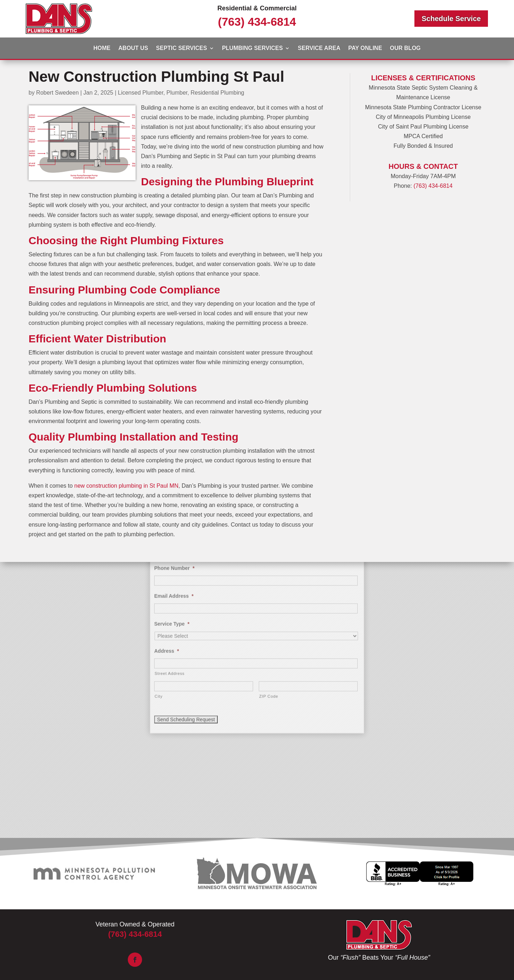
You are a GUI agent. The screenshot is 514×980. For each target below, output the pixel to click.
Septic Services (182, 48)
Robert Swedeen (57, 93)
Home (102, 48)
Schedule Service (451, 19)
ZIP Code (269, 566)
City (158, 566)
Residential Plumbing (217, 93)
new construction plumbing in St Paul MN (126, 486)
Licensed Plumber (140, 93)
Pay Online (365, 48)
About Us (133, 48)
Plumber (177, 93)
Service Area (319, 48)
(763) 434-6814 (257, 22)
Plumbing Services (252, 48)
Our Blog (405, 48)
